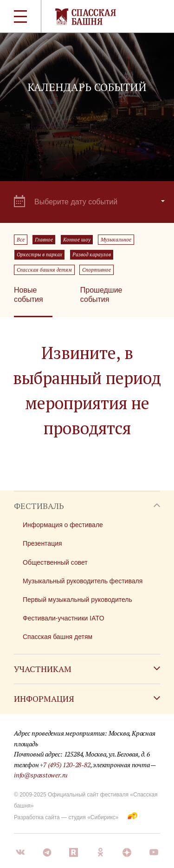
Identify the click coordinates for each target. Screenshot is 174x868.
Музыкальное (116, 240)
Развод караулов (92, 255)
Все (21, 240)
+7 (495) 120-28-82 (65, 765)
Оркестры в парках (39, 255)
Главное (44, 240)
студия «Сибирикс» (93, 817)
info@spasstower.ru (41, 775)
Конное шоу (77, 240)
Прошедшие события (101, 295)
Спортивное (97, 270)
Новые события (29, 295)
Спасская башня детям (44, 270)
